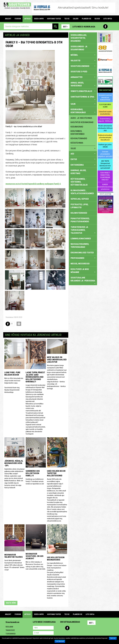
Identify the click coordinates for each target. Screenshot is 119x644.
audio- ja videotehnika (81, 118)
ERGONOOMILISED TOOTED (82, 253)
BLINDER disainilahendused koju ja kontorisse (105, 187)
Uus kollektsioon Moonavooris (56, 559)
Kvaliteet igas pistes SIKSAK (105, 146)
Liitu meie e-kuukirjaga (84, 27)
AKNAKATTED (83, 77)
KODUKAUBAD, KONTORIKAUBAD (83, 111)
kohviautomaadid (79, 138)
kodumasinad (77, 127)
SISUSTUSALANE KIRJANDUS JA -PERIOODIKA (83, 280)
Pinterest (100, 26)
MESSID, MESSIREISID (80, 264)
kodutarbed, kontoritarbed (78, 133)
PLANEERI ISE (86, 19)
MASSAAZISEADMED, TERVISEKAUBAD (80, 245)
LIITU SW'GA (108, 19)
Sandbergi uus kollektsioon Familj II (33, 473)
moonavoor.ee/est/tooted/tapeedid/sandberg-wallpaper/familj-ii (33, 184)
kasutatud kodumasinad (82, 122)
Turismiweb (11, 634)
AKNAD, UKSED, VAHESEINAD (83, 84)
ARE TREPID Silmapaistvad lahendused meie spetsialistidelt (105, 165)
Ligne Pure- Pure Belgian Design (12, 374)
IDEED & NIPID (39, 19)
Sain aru (113, 638)
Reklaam (9, 627)
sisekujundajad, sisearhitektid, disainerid (79, 38)
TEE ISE (67, 19)
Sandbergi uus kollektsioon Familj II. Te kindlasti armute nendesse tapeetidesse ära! (35, 481)
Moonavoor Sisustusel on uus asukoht (35, 556)
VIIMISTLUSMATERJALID (83, 91)
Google (82, 628)
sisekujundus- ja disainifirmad (79, 48)
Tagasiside (10, 630)
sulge (83, 148)
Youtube (110, 26)
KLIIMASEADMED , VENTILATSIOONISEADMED (82, 192)
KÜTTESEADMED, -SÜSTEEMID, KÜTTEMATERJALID (79, 182)
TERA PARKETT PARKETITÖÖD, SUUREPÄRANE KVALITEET (105, 176)
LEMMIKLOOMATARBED (81, 239)
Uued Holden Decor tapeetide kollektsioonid (56, 473)
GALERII (76, 19)
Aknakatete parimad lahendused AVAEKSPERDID (105, 97)
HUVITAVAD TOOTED (54, 19)
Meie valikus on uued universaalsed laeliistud (57, 360)
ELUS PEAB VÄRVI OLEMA (105, 106)
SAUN (83, 104)
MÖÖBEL (83, 55)
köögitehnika (77, 143)
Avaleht (8, 19)
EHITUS (83, 159)
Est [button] (65, 27)
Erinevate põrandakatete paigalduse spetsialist (105, 154)
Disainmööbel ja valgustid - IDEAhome (105, 120)
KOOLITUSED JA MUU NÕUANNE (83, 271)
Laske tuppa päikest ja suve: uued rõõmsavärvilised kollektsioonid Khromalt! (35, 377)
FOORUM (18, 19)
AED (83, 154)
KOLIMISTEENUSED (79, 213)
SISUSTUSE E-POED (79, 72)
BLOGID (97, 19)
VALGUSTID (83, 61)
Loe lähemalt (60, 641)
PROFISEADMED (83, 258)
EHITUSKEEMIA (83, 165)
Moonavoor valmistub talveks (14, 556)
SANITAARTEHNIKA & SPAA (83, 98)
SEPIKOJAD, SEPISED (80, 199)
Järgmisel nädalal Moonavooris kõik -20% (14, 463)
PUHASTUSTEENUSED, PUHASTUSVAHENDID (80, 220)
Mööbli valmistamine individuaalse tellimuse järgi (105, 128)
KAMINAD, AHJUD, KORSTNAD (78, 172)
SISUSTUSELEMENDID (83, 66)
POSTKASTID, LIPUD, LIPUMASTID (79, 206)
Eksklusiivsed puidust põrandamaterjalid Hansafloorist (105, 138)
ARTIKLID (27, 19)
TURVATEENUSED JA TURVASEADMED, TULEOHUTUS (83, 230)
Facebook (105, 26)
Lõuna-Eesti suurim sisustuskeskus (105, 113)
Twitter (77, 628)
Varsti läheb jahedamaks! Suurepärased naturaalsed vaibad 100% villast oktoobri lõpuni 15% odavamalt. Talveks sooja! (14, 565)
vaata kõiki (11, 603)
